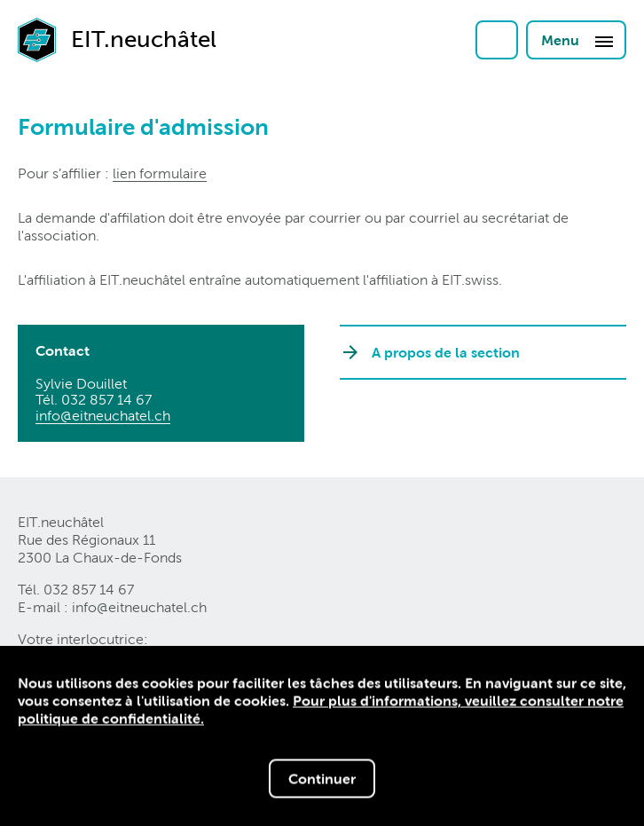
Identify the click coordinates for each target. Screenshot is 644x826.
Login (497, 40)
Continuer (322, 780)
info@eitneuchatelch (103, 416)
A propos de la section (446, 352)
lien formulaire (160, 173)
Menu (578, 41)
